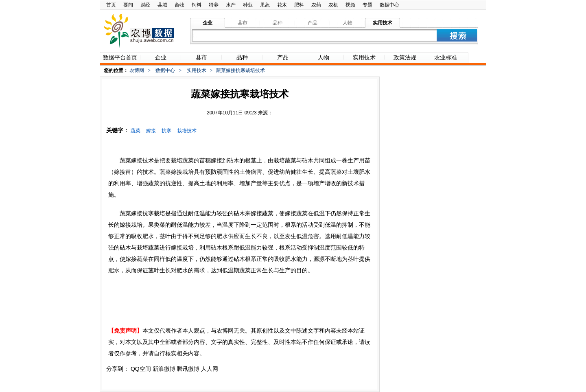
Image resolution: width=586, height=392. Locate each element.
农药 (316, 5)
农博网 (137, 70)
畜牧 (179, 5)
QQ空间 (141, 369)
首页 (111, 5)
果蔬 (265, 5)
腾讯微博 (188, 369)
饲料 (197, 5)
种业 (248, 5)
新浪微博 (164, 369)
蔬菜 (136, 131)
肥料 (299, 5)
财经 (145, 5)
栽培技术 (187, 131)
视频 (350, 5)
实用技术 (197, 70)
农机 (333, 5)
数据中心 (389, 5)
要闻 (128, 5)
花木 (282, 5)
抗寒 (166, 131)
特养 (214, 5)
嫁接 (151, 131)
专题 (367, 5)
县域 (162, 5)
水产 (231, 5)
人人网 (210, 369)
